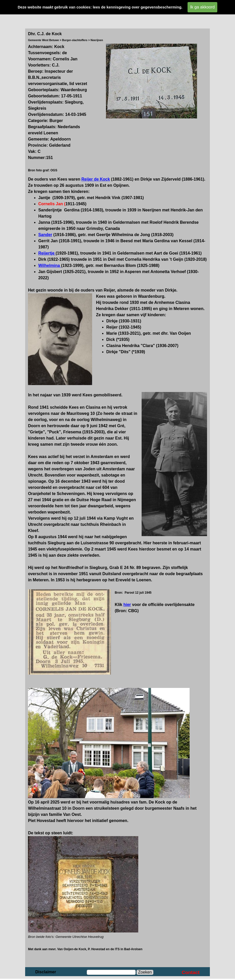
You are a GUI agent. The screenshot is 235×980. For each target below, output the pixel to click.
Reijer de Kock (96, 179)
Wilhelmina (50, 265)
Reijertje (47, 253)
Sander (45, 235)
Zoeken (145, 972)
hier (127, 605)
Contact (190, 972)
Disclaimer (46, 972)
